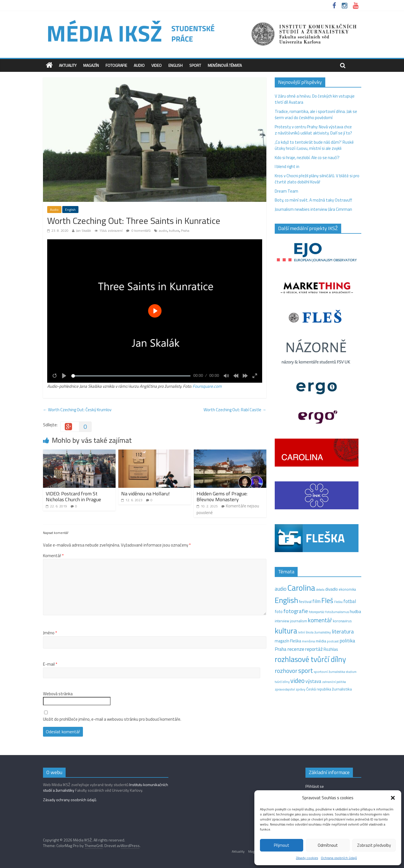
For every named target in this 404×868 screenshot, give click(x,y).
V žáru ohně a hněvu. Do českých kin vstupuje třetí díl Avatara (315, 99)
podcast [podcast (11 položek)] (333, 641)
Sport (195, 65)
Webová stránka (58, 694)
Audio (139, 65)
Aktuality (68, 65)
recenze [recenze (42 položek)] (296, 649)
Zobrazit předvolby (374, 845)
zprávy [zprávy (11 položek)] (301, 689)
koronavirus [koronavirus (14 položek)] (342, 621)
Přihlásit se (315, 786)
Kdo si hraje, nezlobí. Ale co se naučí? (307, 158)
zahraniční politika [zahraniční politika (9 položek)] (334, 682)
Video (156, 65)
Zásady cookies (307, 858)
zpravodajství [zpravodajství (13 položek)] (285, 689)
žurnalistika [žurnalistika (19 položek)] (342, 689)
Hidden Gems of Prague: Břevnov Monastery (222, 497)
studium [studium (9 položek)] (351, 672)
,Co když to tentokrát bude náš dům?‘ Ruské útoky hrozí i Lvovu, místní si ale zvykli (314, 145)
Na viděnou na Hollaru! (145, 494)
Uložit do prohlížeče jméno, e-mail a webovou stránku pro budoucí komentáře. (112, 719)
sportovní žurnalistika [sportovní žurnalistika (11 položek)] (329, 672)
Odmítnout (328, 845)
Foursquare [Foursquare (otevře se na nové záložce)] (203, 386)
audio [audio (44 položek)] (281, 589)
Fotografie (116, 65)
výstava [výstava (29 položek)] (313, 681)
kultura (174, 230)
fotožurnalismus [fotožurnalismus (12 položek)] (337, 612)
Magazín (91, 65)
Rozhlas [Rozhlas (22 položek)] (331, 649)
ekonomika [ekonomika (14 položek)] (347, 589)
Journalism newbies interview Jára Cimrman (313, 209)
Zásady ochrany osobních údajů (70, 800)
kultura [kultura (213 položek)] (286, 631)
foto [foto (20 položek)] (279, 612)
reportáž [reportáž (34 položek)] (314, 649)
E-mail (50, 664)
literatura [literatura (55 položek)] (343, 632)
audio (163, 230)
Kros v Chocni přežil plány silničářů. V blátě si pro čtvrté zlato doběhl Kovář (317, 179)
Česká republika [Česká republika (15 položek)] (319, 689)
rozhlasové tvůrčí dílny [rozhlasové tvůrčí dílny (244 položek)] (310, 659)
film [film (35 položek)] (316, 601)
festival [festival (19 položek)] (305, 602)
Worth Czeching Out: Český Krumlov (77, 410)
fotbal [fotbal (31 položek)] (350, 601)
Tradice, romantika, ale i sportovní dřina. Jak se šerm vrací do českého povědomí (316, 115)
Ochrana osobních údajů (339, 858)
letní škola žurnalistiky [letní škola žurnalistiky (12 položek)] (315, 632)
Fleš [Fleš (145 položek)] (327, 600)
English (175, 65)
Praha (185, 230)
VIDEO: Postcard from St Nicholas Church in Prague (73, 497)
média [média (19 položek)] (321, 641)
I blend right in (287, 166)
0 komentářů (138, 230)
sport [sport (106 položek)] (306, 670)
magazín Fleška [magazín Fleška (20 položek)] (288, 641)
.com (217, 386)
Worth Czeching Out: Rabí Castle (235, 410)
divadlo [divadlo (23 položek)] (332, 589)
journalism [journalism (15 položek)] (299, 621)
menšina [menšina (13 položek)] (308, 641)
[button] (393, 798)
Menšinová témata (225, 65)
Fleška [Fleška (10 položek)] (338, 602)
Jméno (50, 633)
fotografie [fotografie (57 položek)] (296, 611)
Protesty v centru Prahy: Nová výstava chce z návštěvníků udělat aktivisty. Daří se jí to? (313, 130)
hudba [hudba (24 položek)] (355, 611)
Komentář (53, 556)
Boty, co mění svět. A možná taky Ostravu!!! (313, 200)
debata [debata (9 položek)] (320, 590)
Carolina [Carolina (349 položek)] (301, 588)
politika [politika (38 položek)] (347, 641)
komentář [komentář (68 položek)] (320, 620)
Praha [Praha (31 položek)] (281, 649)
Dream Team (286, 191)
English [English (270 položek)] (286, 600)
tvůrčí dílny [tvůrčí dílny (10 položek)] (282, 682)
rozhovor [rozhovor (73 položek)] (286, 671)
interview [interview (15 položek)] (282, 621)
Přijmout (282, 845)
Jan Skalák (83, 230)
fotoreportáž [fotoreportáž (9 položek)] (317, 612)
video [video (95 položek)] (297, 681)
